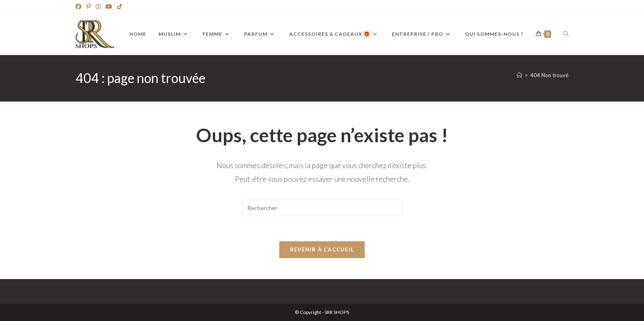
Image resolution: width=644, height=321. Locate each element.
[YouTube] (109, 7)
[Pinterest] (89, 7)
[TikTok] (120, 7)
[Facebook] (80, 7)
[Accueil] (519, 75)
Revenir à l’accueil (322, 249)
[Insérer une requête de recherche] (322, 208)
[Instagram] (98, 7)
